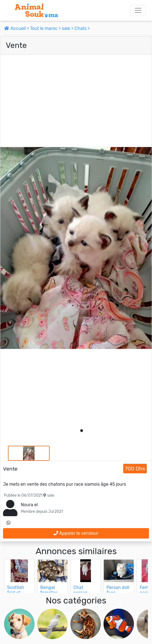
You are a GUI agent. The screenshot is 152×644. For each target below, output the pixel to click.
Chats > (82, 28)
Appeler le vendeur (76, 533)
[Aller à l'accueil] (36, 10)
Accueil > (17, 28)
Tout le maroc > (46, 28)
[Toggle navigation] (138, 10)
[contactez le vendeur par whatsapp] (8, 523)
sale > (68, 28)
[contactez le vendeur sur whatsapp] (8, 523)
